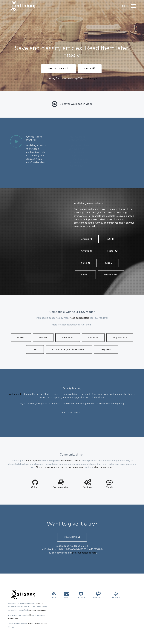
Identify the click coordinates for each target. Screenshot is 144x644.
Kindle (85, 275)
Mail (67, 596)
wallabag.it (91, 78)
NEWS (90, 69)
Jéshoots (44, 624)
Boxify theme (13, 619)
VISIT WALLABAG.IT (72, 412)
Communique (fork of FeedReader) (69, 349)
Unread (21, 337)
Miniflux (43, 337)
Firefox (112, 251)
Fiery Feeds (106, 349)
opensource (38, 603)
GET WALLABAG (58, 69)
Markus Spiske (33, 624)
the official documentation (70, 467)
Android (87, 239)
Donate (116, 596)
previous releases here (84, 553)
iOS (110, 239)
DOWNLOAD (72, 537)
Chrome (87, 251)
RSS (54, 596)
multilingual (32, 461)
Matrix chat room (103, 467)
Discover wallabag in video (72, 104)
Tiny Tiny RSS (120, 337)
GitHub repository (45, 467)
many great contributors (37, 610)
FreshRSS (93, 337)
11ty (31, 615)
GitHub (81, 596)
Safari (86, 263)
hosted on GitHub (71, 461)
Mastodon (98, 596)
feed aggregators (80, 318)
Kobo (109, 263)
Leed (35, 349)
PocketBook (111, 275)
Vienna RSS (68, 337)
